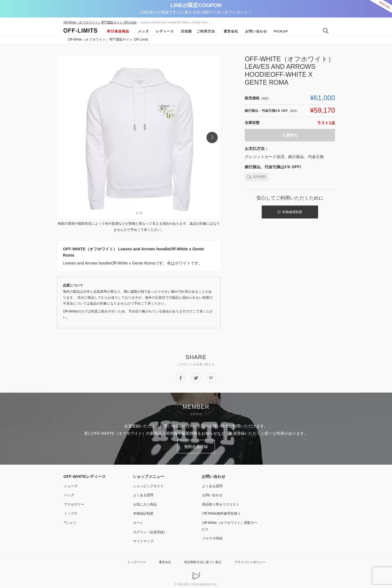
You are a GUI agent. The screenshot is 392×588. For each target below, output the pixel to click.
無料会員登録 (196, 446)
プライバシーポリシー (255, 558)
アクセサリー (75, 502)
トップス (71, 511)
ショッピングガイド (150, 484)
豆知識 (184, 31)
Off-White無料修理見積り (224, 511)
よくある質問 (144, 493)
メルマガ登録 (213, 535)
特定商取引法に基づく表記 (202, 558)
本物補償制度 (284, 211)
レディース (163, 31)
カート (138, 520)
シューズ (71, 484)
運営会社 (229, 31)
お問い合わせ (254, 31)
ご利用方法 (206, 31)
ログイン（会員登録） (152, 529)
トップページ (130, 558)
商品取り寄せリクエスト (223, 502)
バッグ (69, 493)
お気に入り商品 (146, 502)
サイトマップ (144, 537)
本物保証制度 (144, 511)
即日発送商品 (118, 31)
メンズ (141, 31)
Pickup (279, 31)
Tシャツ (71, 520)
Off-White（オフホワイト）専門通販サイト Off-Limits (100, 22)
